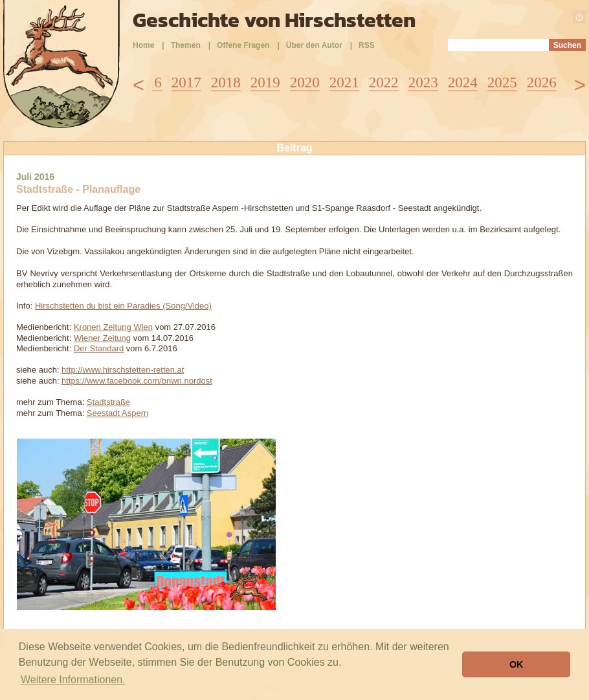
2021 (344, 82)
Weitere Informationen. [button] (73, 680)
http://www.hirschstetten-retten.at (123, 370)
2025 (502, 82)
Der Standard (99, 348)
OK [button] (517, 664)
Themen (186, 45)
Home (143, 45)
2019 (265, 82)
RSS (367, 45)
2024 (463, 82)
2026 (542, 82)
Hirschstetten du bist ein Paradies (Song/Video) (123, 306)
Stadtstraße (108, 402)
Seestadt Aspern (117, 413)
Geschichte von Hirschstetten (274, 20)
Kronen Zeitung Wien (113, 327)
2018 (226, 82)
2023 (423, 82)
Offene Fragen (243, 45)
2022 (384, 82)
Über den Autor (314, 45)
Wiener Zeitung (102, 338)
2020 (305, 82)
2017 (186, 82)
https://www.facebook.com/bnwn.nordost (137, 381)
